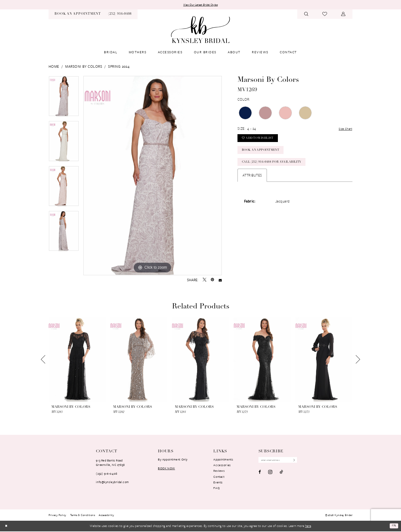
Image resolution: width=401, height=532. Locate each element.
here (308, 526)
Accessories (222, 466)
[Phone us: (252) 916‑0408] (120, 15)
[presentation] (77, 360)
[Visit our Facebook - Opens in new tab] (260, 473)
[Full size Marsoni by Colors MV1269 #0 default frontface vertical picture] (153, 176)
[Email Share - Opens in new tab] (220, 281)
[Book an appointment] (78, 15)
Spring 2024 (119, 67)
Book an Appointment (265, 155)
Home (54, 67)
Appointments (223, 460)
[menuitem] (78, 15)
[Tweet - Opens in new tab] (205, 281)
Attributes (252, 182)
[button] (343, 15)
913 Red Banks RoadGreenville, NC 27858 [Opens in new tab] (110, 463)
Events (218, 483)
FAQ (216, 488)
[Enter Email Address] (281, 461)
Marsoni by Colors (84, 67)
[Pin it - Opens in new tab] (212, 281)
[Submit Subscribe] (299, 461)
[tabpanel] (64, 99)
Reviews (219, 471)
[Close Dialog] (7, 527)
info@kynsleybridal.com (112, 482)
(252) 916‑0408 (107, 474)
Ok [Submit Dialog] (393, 526)
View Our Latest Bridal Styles (200, 5)
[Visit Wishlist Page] (325, 15)
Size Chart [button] (344, 129)
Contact (219, 477)
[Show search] (306, 15)
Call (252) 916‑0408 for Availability (276, 168)
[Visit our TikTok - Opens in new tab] (281, 473)
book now (167, 469)
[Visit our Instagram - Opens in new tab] (270, 473)
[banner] (200, 30)
